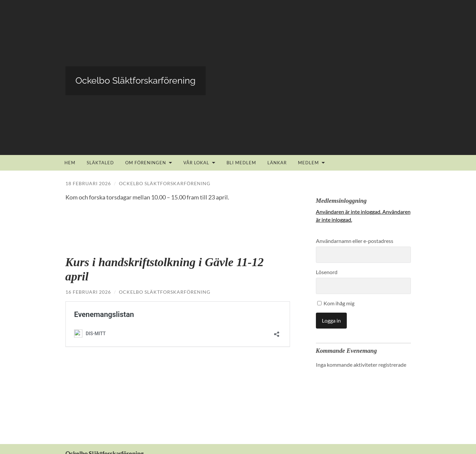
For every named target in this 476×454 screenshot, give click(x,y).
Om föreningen (146, 163)
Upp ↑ (405, 441)
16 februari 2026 (88, 292)
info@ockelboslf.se (90, 420)
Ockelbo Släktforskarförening (165, 183)
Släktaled (100, 163)
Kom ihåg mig (336, 303)
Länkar (277, 163)
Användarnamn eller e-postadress (355, 241)
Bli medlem (241, 163)
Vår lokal (196, 163)
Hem (70, 163)
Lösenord (327, 272)
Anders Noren (376, 441)
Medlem (308, 163)
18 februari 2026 (88, 183)
